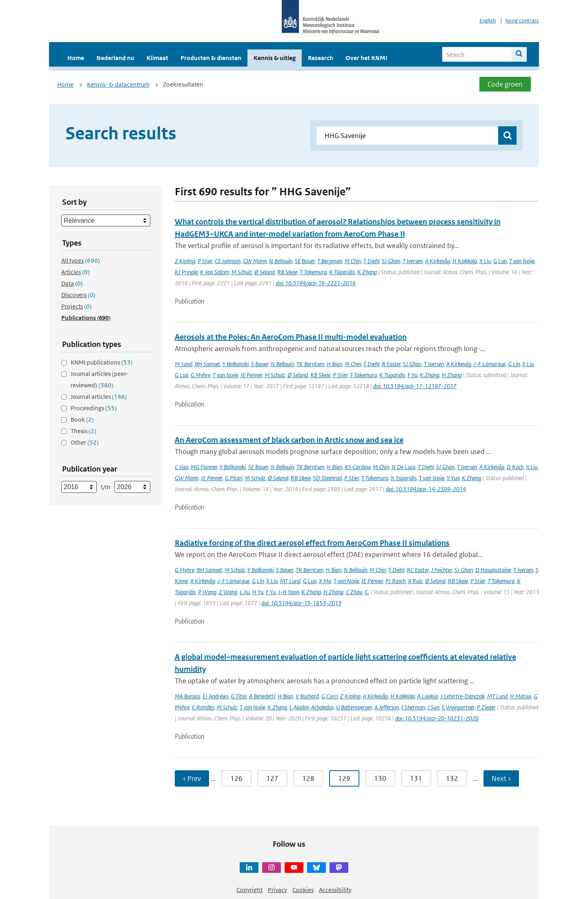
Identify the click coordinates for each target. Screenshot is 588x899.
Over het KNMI (366, 58)
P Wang (207, 592)
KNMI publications (102, 362)
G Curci (330, 696)
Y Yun (453, 478)
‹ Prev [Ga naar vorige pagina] (192, 778)
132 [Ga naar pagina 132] (452, 778)
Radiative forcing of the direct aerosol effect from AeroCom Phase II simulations (312, 543)
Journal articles (99, 397)
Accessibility (335, 890)
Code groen (505, 84)
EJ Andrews (215, 696)
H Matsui (521, 696)
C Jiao (182, 467)
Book (82, 419)
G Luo (500, 261)
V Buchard (307, 696)
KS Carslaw (357, 467)
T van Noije (522, 261)
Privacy (277, 890)
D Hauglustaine (493, 570)
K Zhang (367, 272)
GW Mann (255, 261)
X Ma (325, 581)
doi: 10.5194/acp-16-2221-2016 (316, 283)
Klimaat (157, 58)
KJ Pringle (186, 272)
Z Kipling (185, 261)
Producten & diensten (211, 58)
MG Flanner (204, 467)
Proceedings (94, 408)
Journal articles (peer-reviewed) (99, 379)
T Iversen (413, 261)
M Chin (353, 261)
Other (85, 442)
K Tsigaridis (342, 272)
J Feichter (442, 570)
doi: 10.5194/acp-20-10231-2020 (437, 718)
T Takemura (313, 272)
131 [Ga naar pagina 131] (416, 778)
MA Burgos (187, 696)
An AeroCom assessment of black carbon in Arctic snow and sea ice (289, 440)
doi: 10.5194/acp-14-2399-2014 (426, 489)
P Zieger (486, 707)
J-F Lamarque (490, 364)
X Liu (485, 261)
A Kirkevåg (438, 261)
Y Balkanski (236, 364)
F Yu (412, 375)
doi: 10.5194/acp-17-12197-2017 (415, 386)
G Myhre (200, 375)
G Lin (514, 364)
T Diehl (371, 261)
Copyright (249, 890)
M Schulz (242, 272)
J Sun (433, 707)
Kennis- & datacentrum (118, 84)
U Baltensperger (354, 707)
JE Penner (251, 375)
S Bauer (260, 364)
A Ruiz (415, 581)
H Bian (334, 364)
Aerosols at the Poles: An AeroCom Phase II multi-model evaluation (291, 337)
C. (367, 592)
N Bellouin (281, 261)
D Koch (515, 467)
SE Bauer (305, 261)
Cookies (303, 890)
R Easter (391, 364)
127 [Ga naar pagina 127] (272, 778)
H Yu (258, 592)
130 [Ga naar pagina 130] (380, 778)
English (488, 21)
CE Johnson (228, 261)
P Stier (205, 261)
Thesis (84, 431)
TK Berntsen (310, 364)
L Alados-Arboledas (312, 707)
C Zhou (354, 592)
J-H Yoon (288, 592)
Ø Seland (265, 272)
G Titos (239, 696)
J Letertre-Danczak (463, 696)
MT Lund (290, 581)
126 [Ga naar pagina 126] (236, 778)
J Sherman (413, 707)
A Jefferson (387, 707)
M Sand (184, 364)
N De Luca (403, 467)
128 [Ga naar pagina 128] (308, 778)
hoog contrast (522, 21)
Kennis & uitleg (275, 58)
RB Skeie (287, 272)
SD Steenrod (327, 478)
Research (321, 58)
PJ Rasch (395, 581)
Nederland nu (115, 58)
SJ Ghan (391, 261)
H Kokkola (465, 261)
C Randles (203, 707)
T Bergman (330, 261)
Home (76, 58)
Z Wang (228, 592)
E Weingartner (458, 707)
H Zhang (452, 375)
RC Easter (418, 570)
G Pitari (234, 478)
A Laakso (428, 696)
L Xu (245, 592)
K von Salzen (215, 272)
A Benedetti (262, 696)
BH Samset (207, 364)
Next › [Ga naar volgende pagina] (501, 778)
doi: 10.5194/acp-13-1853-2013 (301, 603)
